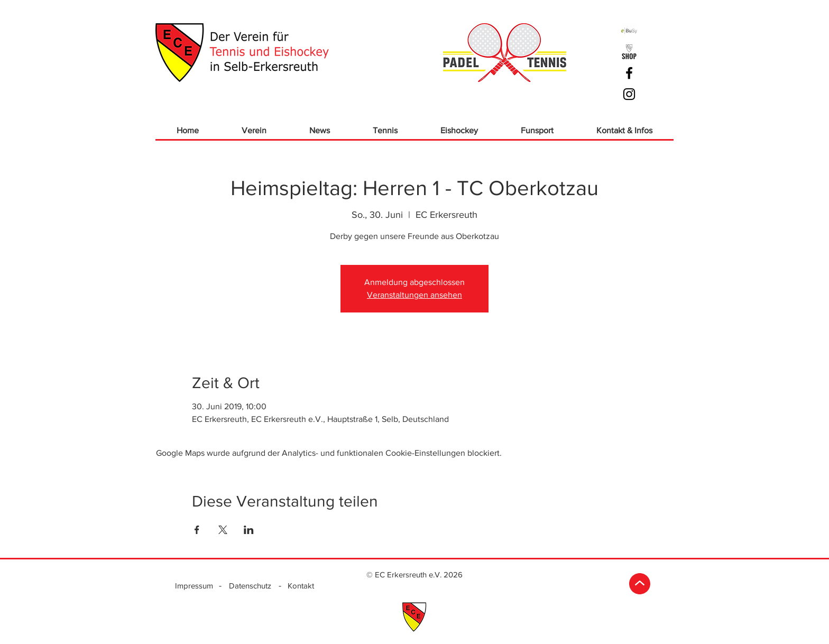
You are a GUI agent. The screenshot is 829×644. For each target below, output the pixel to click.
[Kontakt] (301, 585)
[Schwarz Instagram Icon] (629, 94)
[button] (254, 130)
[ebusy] (629, 31)
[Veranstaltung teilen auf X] (223, 530)
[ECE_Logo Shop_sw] (629, 52)
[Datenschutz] (250, 585)
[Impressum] (194, 585)
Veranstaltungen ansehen (414, 295)
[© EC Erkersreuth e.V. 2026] (414, 574)
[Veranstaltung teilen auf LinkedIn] (249, 530)
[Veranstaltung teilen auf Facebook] (197, 530)
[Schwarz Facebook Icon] (629, 73)
